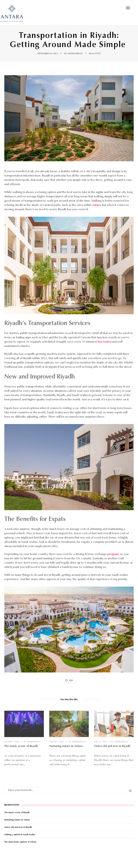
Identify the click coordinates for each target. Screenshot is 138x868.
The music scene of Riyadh (21, 746)
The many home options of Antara (20, 842)
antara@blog (75, 54)
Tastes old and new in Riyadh (112, 746)
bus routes (104, 342)
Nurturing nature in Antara (66, 746)
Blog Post (95, 54)
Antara (96, 205)
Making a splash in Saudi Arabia (20, 835)
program (113, 554)
